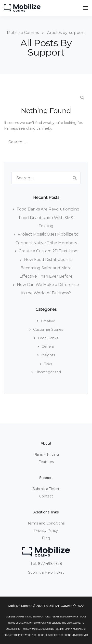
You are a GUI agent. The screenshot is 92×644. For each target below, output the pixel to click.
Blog (46, 538)
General (48, 346)
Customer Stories (48, 329)
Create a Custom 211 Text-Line (48, 251)
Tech (48, 364)
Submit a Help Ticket (46, 572)
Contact (46, 496)
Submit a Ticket (46, 489)
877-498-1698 (50, 564)
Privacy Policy (46, 531)
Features (46, 462)
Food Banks (48, 338)
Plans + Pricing (46, 454)
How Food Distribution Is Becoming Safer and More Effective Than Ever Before (46, 268)
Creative (48, 321)
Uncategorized (48, 372)
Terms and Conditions (46, 523)
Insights (48, 355)
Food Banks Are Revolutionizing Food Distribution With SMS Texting (48, 217)
